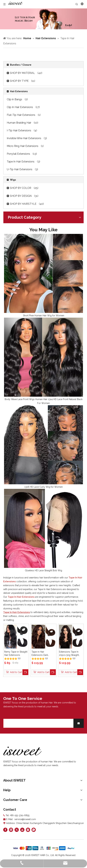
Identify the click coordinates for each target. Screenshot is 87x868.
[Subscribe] (79, 723)
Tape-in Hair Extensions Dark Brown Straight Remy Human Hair (43, 654)
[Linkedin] (11, 830)
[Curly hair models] (43, 19)
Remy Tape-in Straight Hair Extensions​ (16, 653)
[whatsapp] (34, 830)
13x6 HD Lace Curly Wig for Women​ (44, 487)
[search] (38, 723)
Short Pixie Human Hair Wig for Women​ (44, 316)
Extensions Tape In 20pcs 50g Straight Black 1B (69, 654)
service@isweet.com (25, 819)
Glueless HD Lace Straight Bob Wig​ (43, 570)
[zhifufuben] (43, 848)
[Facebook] (5, 830)
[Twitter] (17, 830)
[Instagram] (28, 830)
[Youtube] (22, 830)
